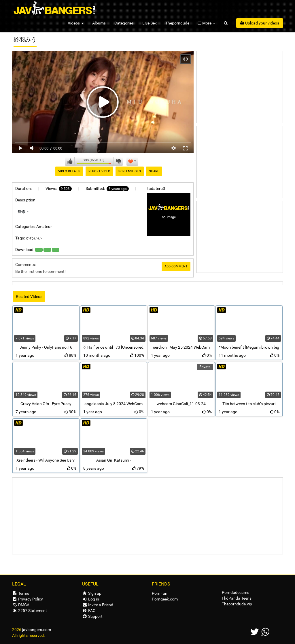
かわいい (34, 238)
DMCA (21, 605)
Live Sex (150, 23)
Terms (21, 593)
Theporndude (177, 23)
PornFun (160, 593)
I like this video (70, 161)
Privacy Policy (28, 599)
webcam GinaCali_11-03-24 (181, 404)
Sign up (92, 593)
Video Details (69, 171)
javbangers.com (37, 630)
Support (92, 616)
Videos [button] (76, 23)
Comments (25, 265)
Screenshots (130, 171)
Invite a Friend (98, 605)
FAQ (89, 611)
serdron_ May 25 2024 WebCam (181, 347)
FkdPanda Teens (237, 598)
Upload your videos (260, 23)
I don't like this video (118, 161)
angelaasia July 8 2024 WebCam (114, 404)
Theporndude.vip (237, 604)
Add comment (176, 266)
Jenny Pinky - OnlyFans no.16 (46, 347)
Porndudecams (236, 592)
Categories (124, 23)
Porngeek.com (165, 599)
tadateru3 (156, 188)
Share (154, 171)
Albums (99, 23)
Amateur (44, 226)
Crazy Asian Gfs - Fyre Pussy (46, 404)
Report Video (99, 171)
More (207, 23)
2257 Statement (30, 611)
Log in (91, 599)
